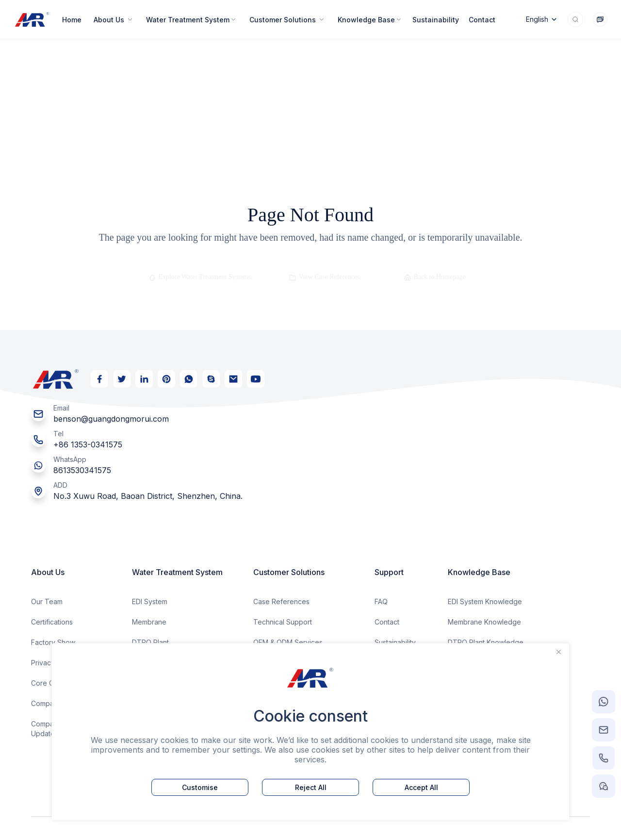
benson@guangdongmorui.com (111, 419)
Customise (200, 787)
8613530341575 (82, 470)
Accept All (421, 787)
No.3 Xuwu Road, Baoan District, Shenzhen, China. (148, 496)
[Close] (559, 652)
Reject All (311, 787)
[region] (310, 732)
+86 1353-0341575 (88, 445)
